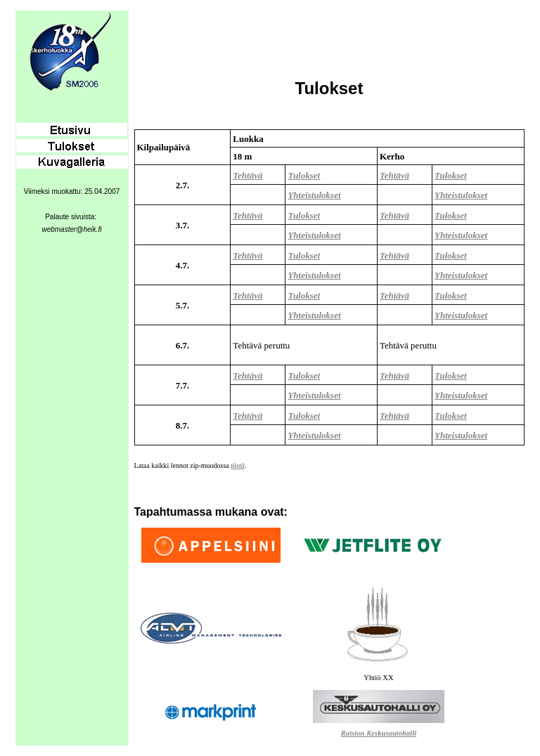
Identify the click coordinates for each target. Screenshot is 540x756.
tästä (237, 465)
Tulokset (304, 175)
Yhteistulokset (314, 195)
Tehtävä (247, 175)
